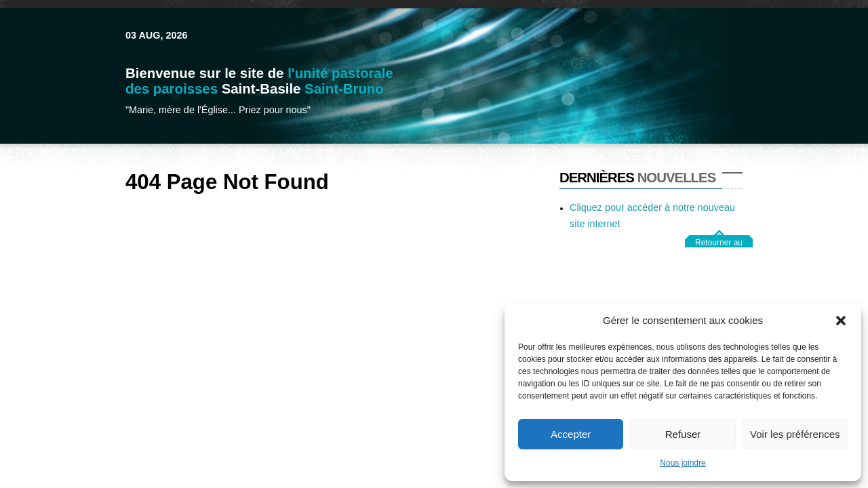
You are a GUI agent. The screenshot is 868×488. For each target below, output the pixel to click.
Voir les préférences (795, 434)
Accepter (571, 434)
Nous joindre (683, 463)
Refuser (683, 434)
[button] (841, 321)
